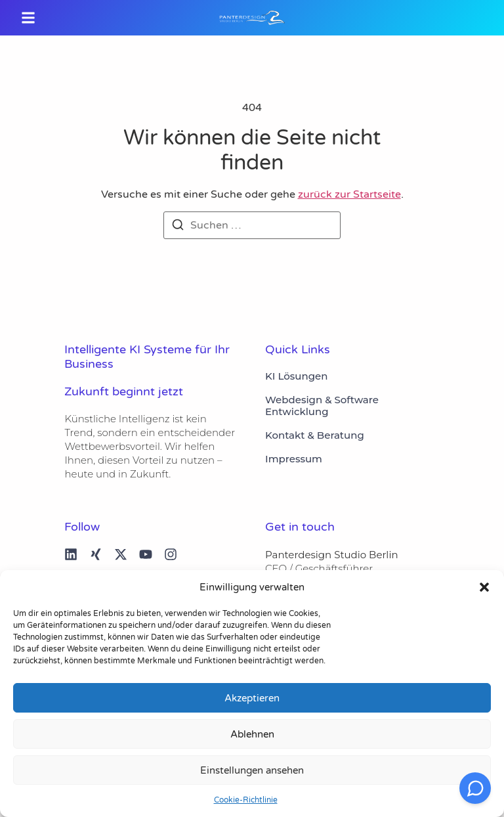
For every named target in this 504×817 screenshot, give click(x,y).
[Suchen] (178, 227)
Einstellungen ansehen (252, 770)
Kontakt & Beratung (315, 435)
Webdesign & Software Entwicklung (322, 406)
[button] (484, 587)
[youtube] (146, 554)
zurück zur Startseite (349, 194)
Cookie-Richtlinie (246, 800)
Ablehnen (252, 734)
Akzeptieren (252, 698)
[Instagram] (171, 554)
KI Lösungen (296, 376)
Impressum (294, 459)
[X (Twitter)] (121, 554)
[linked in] (71, 554)
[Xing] (96, 554)
